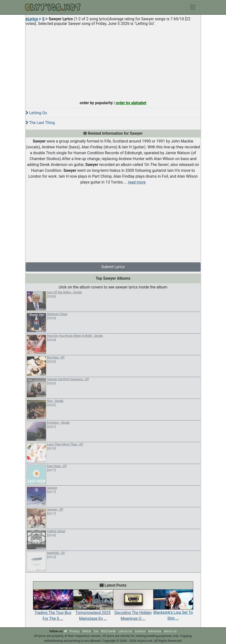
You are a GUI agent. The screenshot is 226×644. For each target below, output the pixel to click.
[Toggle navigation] (193, 7)
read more (137, 182)
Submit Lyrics (113, 267)
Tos (96, 631)
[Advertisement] (113, 62)
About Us (170, 631)
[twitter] (65, 631)
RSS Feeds (108, 631)
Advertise (155, 631)
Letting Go (36, 113)
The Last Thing (40, 123)
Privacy (75, 631)
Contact (140, 631)
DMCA (87, 631)
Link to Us (125, 631)
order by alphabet (131, 103)
